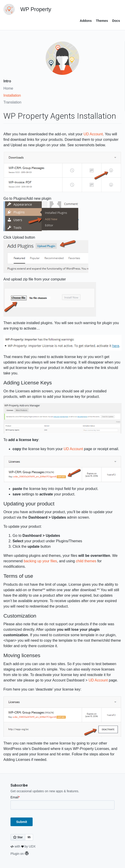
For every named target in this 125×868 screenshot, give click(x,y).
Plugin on (20, 854)
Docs (116, 21)
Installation (12, 95)
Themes (102, 21)
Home (8, 88)
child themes (86, 561)
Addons (86, 21)
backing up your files (40, 561)
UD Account (93, 134)
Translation (12, 102)
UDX (32, 846)
